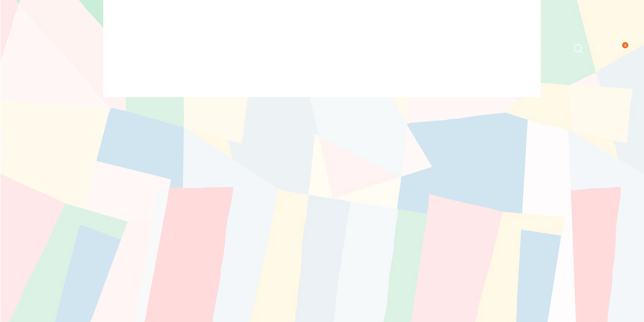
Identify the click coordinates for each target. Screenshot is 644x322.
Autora (307, 49)
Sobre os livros (255, 49)
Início (205, 49)
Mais (434, 49)
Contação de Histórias (371, 49)
